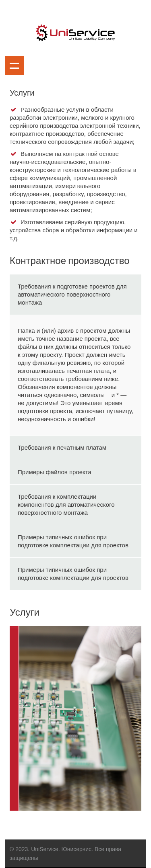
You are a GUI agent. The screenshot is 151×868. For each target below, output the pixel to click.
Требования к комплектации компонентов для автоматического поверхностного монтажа (66, 505)
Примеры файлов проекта (55, 472)
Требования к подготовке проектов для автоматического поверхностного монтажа (72, 294)
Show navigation (14, 66)
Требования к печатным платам (62, 447)
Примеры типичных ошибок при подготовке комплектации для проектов (73, 541)
